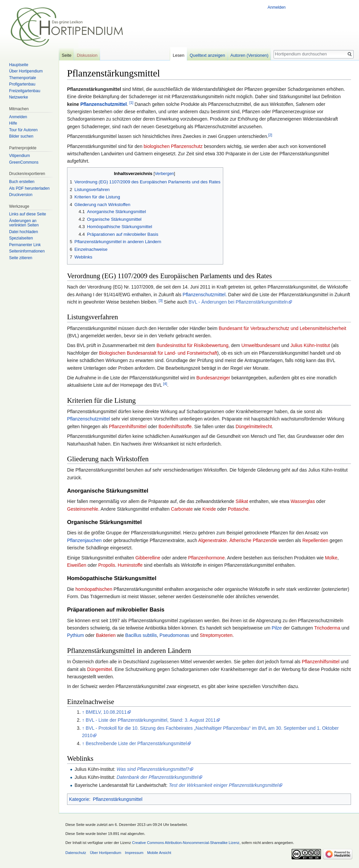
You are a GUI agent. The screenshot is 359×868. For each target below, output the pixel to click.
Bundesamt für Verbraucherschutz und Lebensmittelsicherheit (282, 328)
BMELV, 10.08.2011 (106, 712)
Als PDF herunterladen (29, 188)
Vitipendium (19, 156)
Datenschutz (76, 853)
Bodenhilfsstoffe (175, 426)
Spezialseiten (21, 238)
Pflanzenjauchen (84, 540)
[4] (165, 384)
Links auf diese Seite (28, 214)
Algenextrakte (213, 540)
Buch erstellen (22, 182)
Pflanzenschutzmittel (104, 104)
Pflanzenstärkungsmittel (118, 799)
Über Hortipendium (26, 71)
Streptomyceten (216, 635)
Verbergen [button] (164, 174)
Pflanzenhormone (207, 558)
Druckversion (21, 195)
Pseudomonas (174, 635)
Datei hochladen (24, 232)
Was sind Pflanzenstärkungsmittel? (153, 769)
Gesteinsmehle (83, 509)
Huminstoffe (130, 565)
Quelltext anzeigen (208, 55)
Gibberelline (148, 558)
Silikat (242, 501)
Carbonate (182, 509)
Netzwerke (19, 97)
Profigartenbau (22, 84)
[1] (131, 103)
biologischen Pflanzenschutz (173, 146)
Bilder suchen (21, 136)
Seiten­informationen (27, 251)
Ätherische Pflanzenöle (253, 540)
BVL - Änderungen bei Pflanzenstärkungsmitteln (238, 302)
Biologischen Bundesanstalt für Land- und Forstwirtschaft (158, 353)
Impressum (134, 853)
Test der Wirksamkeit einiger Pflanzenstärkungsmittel (224, 785)
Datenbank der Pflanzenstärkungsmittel (157, 777)
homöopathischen (94, 589)
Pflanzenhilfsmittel (128, 426)
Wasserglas (303, 501)
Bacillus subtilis (141, 635)
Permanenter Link (25, 245)
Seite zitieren (21, 258)
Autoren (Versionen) (250, 55)
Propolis (107, 565)
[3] (160, 301)
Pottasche (238, 509)
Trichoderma (327, 628)
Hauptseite (19, 65)
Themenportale (23, 78)
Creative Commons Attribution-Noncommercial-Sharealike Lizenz (186, 843)
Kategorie (79, 799)
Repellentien (315, 540)
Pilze (277, 628)
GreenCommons (24, 162)
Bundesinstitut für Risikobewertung (193, 345)
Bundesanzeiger (213, 378)
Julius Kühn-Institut (310, 345)
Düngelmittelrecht (254, 426)
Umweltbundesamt (261, 345)
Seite (67, 55)
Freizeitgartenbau (25, 91)
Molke (331, 558)
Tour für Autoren (23, 130)
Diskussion (87, 55)
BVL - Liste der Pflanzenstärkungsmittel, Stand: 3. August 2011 (151, 720)
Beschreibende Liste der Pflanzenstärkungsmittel (136, 743)
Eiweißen (77, 565)
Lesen (179, 55)
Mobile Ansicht (159, 853)
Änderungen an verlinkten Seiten (24, 223)
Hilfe (13, 123)
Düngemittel (100, 669)
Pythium (76, 635)
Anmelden (277, 7)
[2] (270, 135)
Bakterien (106, 635)
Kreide (209, 509)
